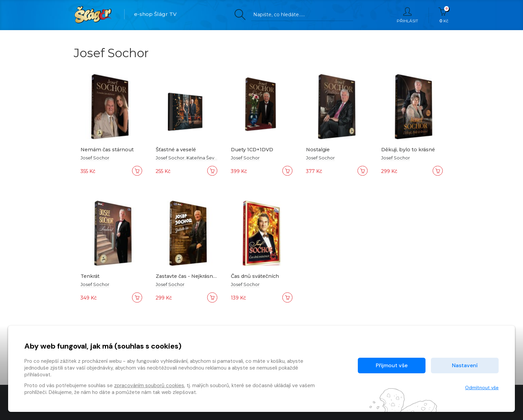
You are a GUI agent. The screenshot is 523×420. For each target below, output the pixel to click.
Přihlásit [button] (407, 15)
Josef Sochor (95, 158)
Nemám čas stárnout (108, 149)
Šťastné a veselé (177, 149)
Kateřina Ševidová (206, 158)
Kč (444, 15)
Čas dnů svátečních (256, 276)
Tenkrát (91, 276)
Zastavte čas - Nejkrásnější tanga (199, 276)
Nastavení (465, 365)
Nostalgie (319, 149)
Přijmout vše (392, 365)
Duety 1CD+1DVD (253, 149)
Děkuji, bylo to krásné (409, 149)
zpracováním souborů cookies (149, 385)
